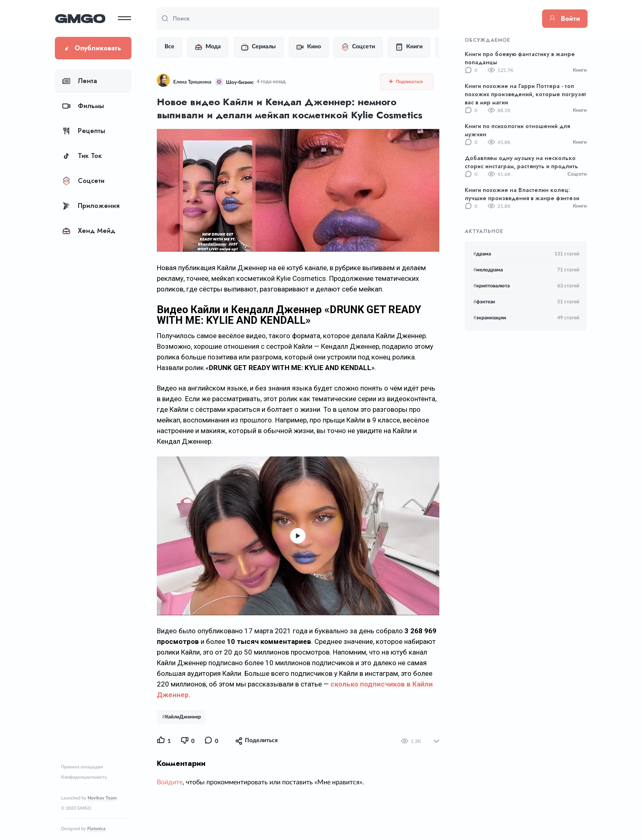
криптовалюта (492, 286)
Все (170, 47)
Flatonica (96, 829)
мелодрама (488, 270)
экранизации (490, 318)
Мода (208, 47)
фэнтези (484, 302)
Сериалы (259, 47)
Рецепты (84, 131)
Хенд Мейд (89, 231)
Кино (309, 47)
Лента (80, 81)
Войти (565, 19)
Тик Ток (82, 156)
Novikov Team (102, 798)
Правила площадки (82, 767)
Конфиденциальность (84, 777)
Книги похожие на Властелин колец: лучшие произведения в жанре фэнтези (522, 194)
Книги (409, 47)
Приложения (91, 206)
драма (482, 254)
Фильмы (83, 106)
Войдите (170, 782)
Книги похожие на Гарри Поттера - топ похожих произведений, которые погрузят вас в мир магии (526, 94)
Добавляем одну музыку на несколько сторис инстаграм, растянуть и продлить (521, 162)
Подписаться (406, 81)
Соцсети (83, 181)
